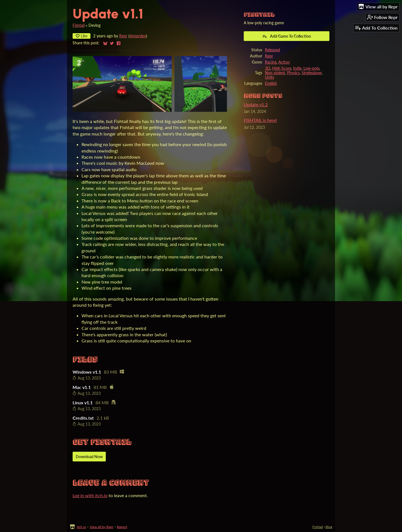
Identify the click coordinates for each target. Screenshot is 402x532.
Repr (123, 36)
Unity (270, 77)
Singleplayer (312, 73)
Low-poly (311, 68)
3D (268, 68)
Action (284, 62)
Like (82, 36)
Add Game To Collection (287, 36)
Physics (293, 73)
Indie (297, 68)
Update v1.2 (256, 104)
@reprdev (138, 36)
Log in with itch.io (90, 495)
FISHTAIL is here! (260, 120)
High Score (282, 68)
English (271, 83)
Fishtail (79, 25)
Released (272, 50)
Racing (271, 62)
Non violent (275, 73)
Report (122, 527)
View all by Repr (101, 527)
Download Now (89, 457)
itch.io (81, 527)
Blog (329, 527)
